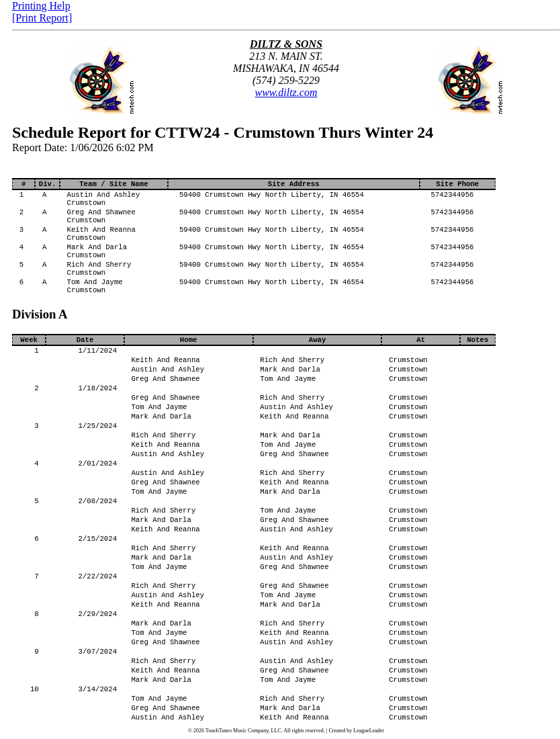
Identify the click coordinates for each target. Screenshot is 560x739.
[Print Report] (42, 18)
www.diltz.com (286, 92)
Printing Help (41, 6)
